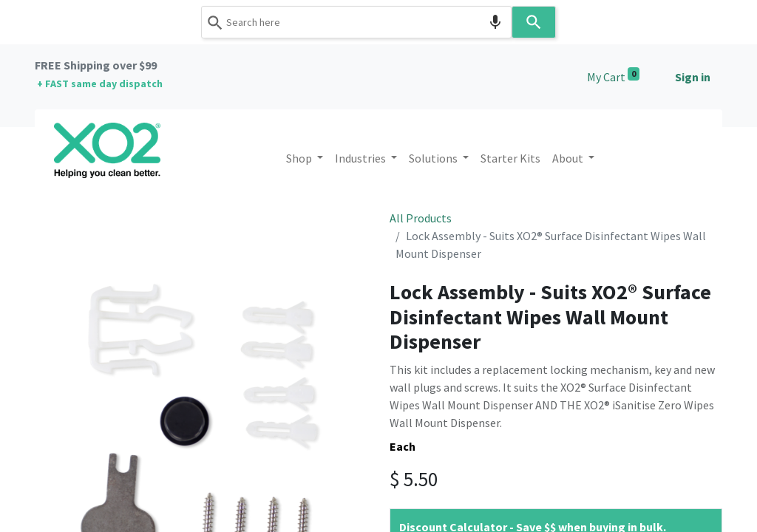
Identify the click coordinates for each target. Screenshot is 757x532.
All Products (421, 218)
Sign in (693, 77)
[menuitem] (510, 158)
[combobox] (356, 22)
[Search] (534, 22)
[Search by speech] (495, 22)
